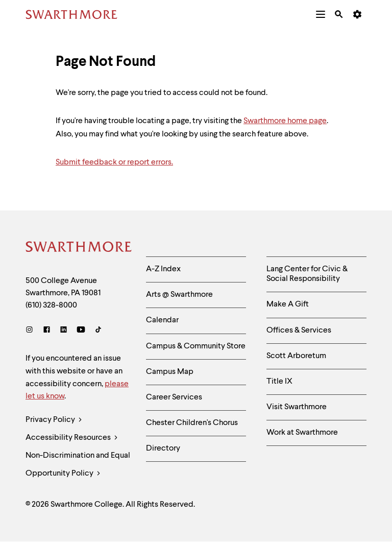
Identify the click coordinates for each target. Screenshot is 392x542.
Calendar (162, 320)
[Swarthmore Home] (78, 248)
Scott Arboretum (296, 356)
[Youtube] (81, 331)
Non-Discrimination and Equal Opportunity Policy (78, 467)
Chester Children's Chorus (192, 423)
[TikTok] (98, 331)
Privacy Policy (54, 420)
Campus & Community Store (196, 346)
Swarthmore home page (285, 121)
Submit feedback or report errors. (114, 162)
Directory (163, 449)
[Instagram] (31, 331)
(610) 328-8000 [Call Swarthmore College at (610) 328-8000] (51, 305)
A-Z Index (163, 269)
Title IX (279, 382)
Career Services (174, 397)
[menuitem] (321, 14)
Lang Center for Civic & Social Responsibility (307, 274)
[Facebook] (47, 331)
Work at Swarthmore (302, 433)
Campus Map (170, 372)
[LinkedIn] (64, 331)
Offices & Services (299, 331)
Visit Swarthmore (297, 407)
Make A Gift (288, 304)
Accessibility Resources (72, 438)
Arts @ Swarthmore (179, 295)
